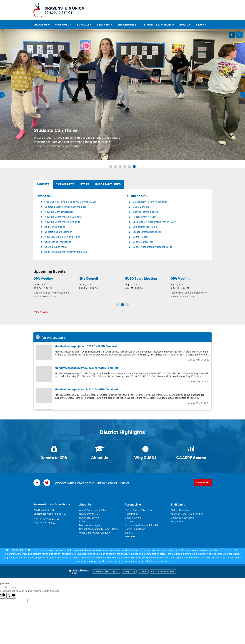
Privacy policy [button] (129, 571)
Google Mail (177, 521)
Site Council (134, 279)
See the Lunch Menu (56, 247)
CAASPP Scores (191, 458)
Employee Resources (182, 518)
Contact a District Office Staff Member (65, 207)
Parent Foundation (135, 529)
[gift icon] (54, 449)
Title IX (129, 533)
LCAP (82, 521)
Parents (43, 184)
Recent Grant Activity (144, 217)
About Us (100, 458)
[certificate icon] (145, 449)
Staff (85, 184)
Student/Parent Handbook (147, 232)
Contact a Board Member (58, 232)
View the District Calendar (59, 212)
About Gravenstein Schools (94, 510)
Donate (129, 521)
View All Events (42, 312)
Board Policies (141, 237)
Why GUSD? (145, 458)
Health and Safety (89, 518)
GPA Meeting (89, 279)
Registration (132, 514)
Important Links (108, 184)
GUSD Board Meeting (50, 279)
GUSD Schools (141, 207)
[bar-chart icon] (191, 449)
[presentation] (2, 95)
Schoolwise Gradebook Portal (141, 525)
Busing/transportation (145, 227)
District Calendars (180, 510)
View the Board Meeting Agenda (62, 222)
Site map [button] (143, 571)
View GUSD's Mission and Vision (62, 237)
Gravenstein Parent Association (150, 202)
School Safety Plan (143, 242)
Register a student (55, 227)
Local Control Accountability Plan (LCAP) (155, 222)
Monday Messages (90, 525)
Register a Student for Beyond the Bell (66, 252)
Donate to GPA (54, 458)
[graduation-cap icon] (100, 449)
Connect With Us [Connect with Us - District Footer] (89, 514)
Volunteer (130, 536)
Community (65, 184)
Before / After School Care (139, 510)
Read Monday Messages (58, 242)
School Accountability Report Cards (152, 247)
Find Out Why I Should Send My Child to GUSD (70, 202)
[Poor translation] (11, 596)
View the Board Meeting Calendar (63, 217)
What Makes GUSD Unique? (95, 533)
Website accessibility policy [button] (106, 571)
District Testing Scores (145, 212)
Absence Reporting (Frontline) (187, 514)
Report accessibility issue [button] (163, 571)
